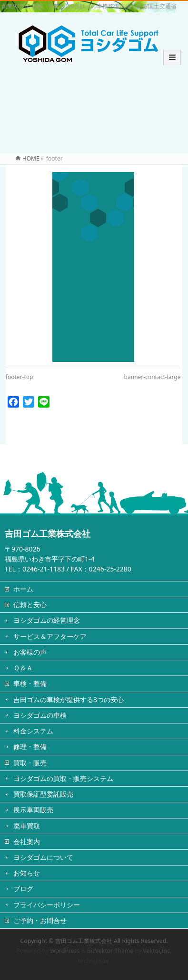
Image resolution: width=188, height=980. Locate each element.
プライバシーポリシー (47, 905)
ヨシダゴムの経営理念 (47, 620)
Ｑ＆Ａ (23, 668)
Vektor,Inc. (157, 951)
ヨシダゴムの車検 (40, 715)
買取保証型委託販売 (43, 794)
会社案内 (27, 842)
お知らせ (27, 873)
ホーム (23, 589)
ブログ (23, 889)
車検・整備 (30, 683)
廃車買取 (27, 826)
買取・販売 (30, 763)
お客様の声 (30, 652)
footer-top (20, 377)
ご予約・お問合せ (40, 920)
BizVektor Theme (110, 951)
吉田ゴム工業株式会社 (84, 941)
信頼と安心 (30, 604)
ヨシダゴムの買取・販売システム (63, 778)
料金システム (33, 731)
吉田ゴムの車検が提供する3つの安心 (69, 699)
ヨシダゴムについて (43, 857)
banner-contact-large (153, 377)
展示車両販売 (33, 810)
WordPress (65, 951)
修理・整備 (30, 747)
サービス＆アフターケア (50, 636)
